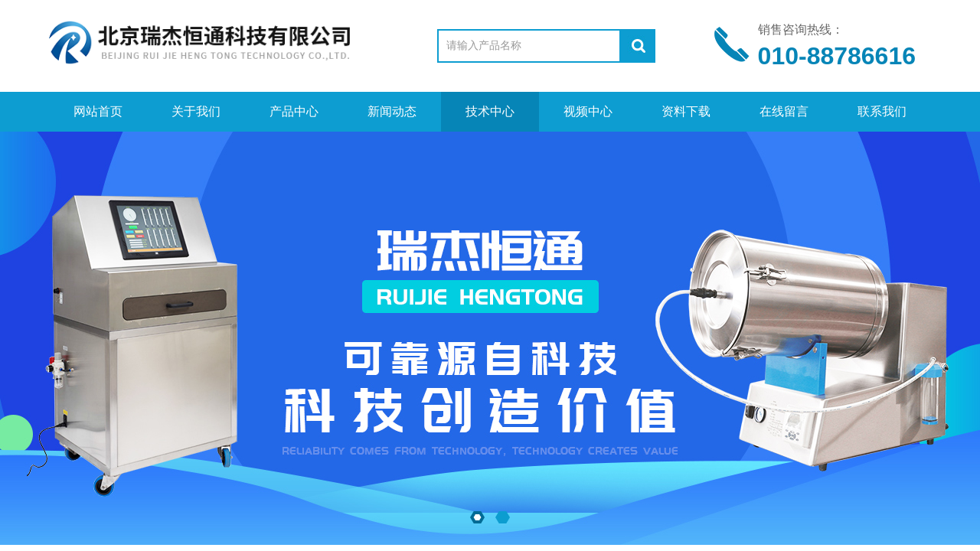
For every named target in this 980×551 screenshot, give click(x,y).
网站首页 (98, 111)
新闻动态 (392, 111)
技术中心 (490, 111)
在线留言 (784, 111)
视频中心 (588, 111)
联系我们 (882, 111)
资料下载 (686, 111)
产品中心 (294, 111)
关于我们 (196, 111)
